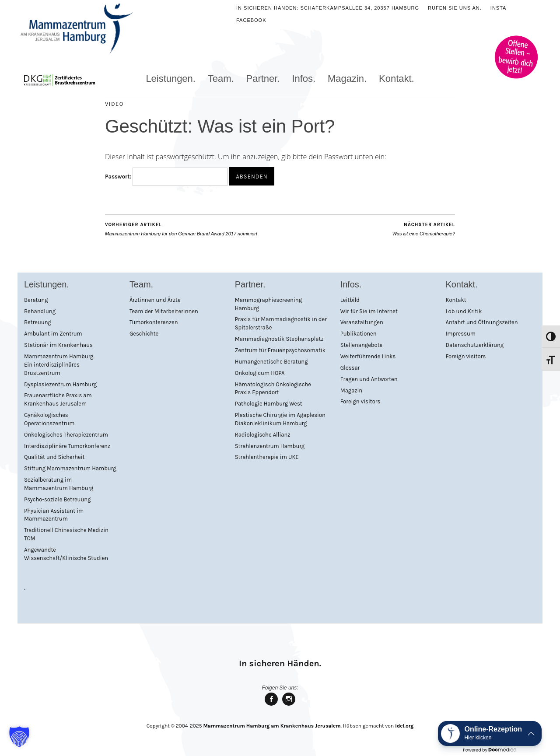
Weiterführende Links (368, 356)
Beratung (36, 300)
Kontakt (456, 300)
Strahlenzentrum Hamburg (270, 446)
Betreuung (38, 322)
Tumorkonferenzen (154, 322)
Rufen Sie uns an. (455, 8)
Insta (499, 8)
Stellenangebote (362, 345)
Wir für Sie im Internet (369, 311)
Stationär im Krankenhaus (58, 345)
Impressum (461, 334)
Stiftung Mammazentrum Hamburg (70, 468)
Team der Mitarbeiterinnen (164, 311)
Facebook (251, 20)
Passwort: (166, 177)
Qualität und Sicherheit (54, 457)
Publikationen (359, 334)
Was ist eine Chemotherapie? (424, 229)
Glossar (350, 368)
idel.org (404, 726)
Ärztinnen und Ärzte (155, 300)
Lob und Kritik (464, 311)
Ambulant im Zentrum (53, 334)
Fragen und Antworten (369, 379)
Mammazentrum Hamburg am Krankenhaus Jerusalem (272, 726)
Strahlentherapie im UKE (267, 457)
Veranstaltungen (362, 322)
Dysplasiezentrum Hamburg (60, 384)
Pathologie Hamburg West (269, 404)
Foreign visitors (360, 401)
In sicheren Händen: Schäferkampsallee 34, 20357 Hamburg (328, 8)
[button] (19, 737)
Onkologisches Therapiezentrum (66, 435)
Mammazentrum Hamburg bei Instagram (289, 705)
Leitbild (350, 300)
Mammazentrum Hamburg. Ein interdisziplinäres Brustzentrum (59, 365)
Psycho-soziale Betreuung (57, 499)
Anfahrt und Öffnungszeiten (482, 322)
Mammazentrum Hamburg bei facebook (271, 705)
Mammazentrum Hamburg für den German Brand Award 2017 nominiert (181, 229)
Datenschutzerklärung (475, 345)
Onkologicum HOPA (260, 373)
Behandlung (40, 311)
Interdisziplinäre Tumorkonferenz (67, 446)
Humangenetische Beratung (271, 362)
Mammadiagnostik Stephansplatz (279, 339)
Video (114, 104)
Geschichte (144, 334)
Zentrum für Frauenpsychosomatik (280, 350)
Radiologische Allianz (263, 435)
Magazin (352, 390)
